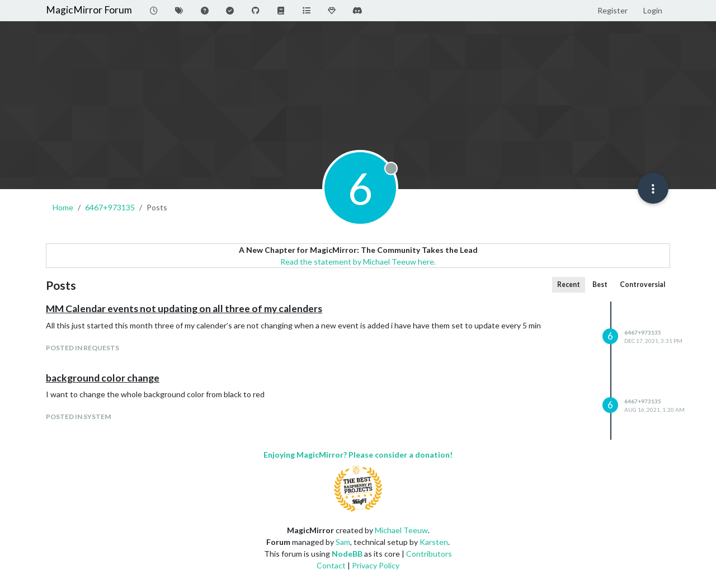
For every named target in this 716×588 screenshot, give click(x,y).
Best (600, 284)
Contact (331, 565)
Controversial (642, 284)
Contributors (429, 554)
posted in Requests (83, 348)
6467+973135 (643, 332)
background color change (103, 378)
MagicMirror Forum (89, 10)
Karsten (434, 542)
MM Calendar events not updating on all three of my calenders (184, 309)
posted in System (78, 417)
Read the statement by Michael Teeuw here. (358, 262)
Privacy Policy (376, 565)
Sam (343, 542)
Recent (569, 284)
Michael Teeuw (401, 530)
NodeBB (347, 554)
